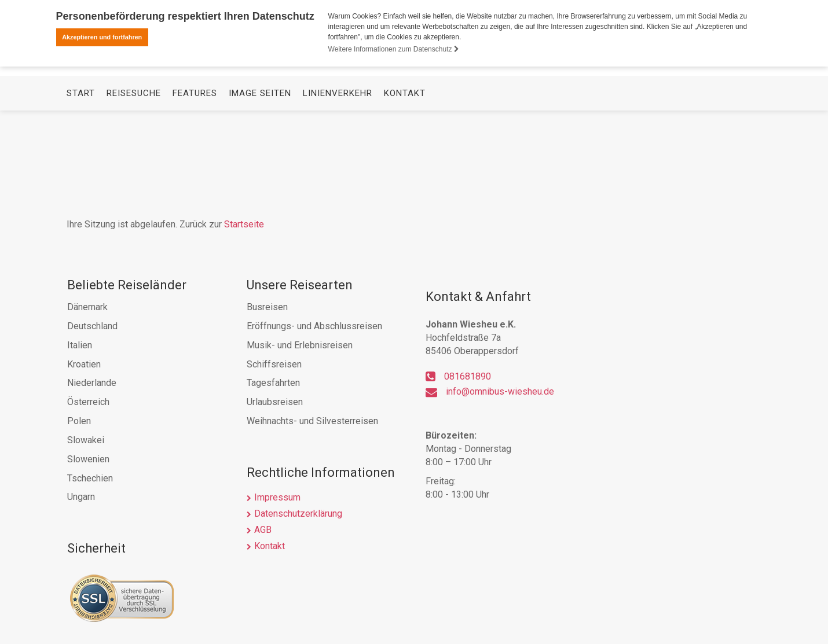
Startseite (244, 224)
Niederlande (92, 383)
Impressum (277, 497)
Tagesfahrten (273, 383)
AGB (263, 530)
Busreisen (267, 307)
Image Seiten (260, 189)
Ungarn (81, 497)
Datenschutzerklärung (298, 514)
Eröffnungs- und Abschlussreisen (314, 326)
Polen (79, 421)
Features (195, 189)
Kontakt (405, 189)
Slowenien (88, 459)
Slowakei (86, 440)
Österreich (88, 402)
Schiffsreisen (274, 364)
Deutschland (92, 326)
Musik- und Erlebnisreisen (300, 345)
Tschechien (90, 478)
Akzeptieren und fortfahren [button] (102, 37)
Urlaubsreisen (275, 402)
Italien (80, 345)
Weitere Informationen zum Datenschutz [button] (394, 49)
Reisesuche (134, 189)
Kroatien (84, 364)
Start (81, 189)
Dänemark (87, 307)
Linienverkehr (338, 189)
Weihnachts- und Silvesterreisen (312, 421)
